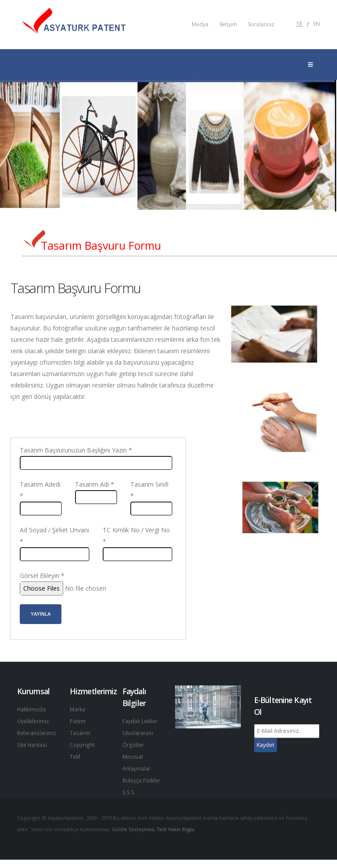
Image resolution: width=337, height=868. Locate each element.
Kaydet (265, 745)
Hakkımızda (32, 709)
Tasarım (80, 732)
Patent (78, 720)
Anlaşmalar (137, 766)
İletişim (228, 25)
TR (299, 24)
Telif (75, 755)
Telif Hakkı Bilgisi (179, 838)
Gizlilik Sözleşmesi (134, 838)
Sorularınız (261, 25)
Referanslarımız (38, 732)
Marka (78, 709)
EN (317, 24)
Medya (200, 25)
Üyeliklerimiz (34, 720)
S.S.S (129, 801)
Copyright (82, 743)
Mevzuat (134, 755)
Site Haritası (33, 743)
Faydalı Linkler (140, 721)
